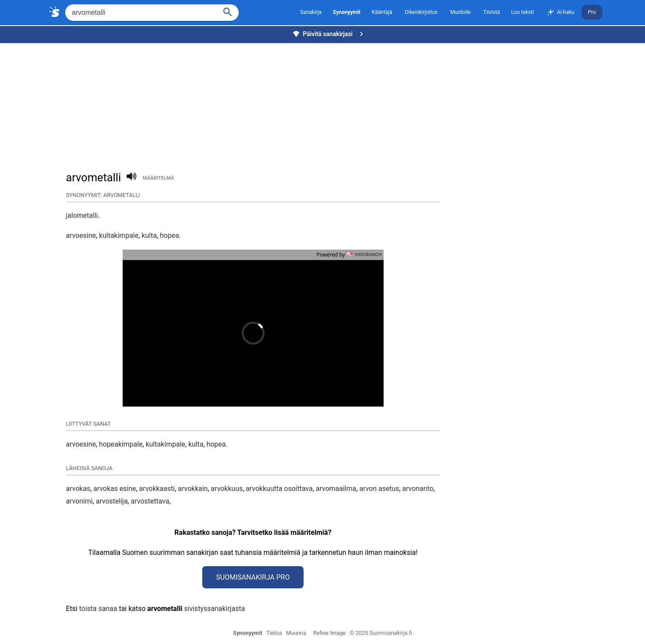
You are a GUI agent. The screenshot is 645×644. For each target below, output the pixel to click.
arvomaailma (336, 489)
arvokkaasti (157, 489)
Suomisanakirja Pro (253, 577)
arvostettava (150, 501)
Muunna (296, 633)
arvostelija (112, 501)
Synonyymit (248, 633)
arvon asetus (379, 489)
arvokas (78, 489)
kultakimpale (119, 235)
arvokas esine (115, 489)
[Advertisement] (325, 103)
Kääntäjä (382, 12)
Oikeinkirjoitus (421, 12)
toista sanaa (98, 609)
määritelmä (158, 178)
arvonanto (418, 489)
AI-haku (560, 13)
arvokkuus (227, 489)
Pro (592, 12)
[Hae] (140, 13)
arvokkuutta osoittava (279, 489)
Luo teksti (522, 12)
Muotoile (460, 12)
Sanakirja (311, 12)
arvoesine (81, 235)
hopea (169, 235)
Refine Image (329, 633)
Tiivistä (491, 12)
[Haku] (228, 11)
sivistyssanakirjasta (214, 609)
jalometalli (82, 215)
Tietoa (274, 633)
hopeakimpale (121, 444)
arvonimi (80, 501)
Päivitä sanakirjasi (329, 34)
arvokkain (193, 489)
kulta (149, 235)
